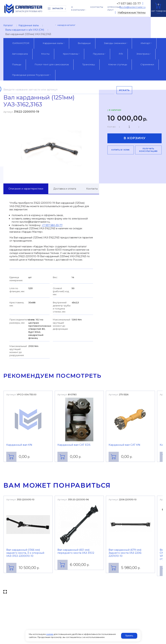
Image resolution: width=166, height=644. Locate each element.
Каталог (8, 25)
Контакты (92, 189)
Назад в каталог (66, 25)
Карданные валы (29, 25)
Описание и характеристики (26, 189)
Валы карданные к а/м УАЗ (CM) (25, 30)
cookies (50, 634)
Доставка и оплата (65, 189)
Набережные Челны (132, 13)
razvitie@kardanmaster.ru (132, 7)
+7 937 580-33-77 (129, 4)
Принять (129, 636)
